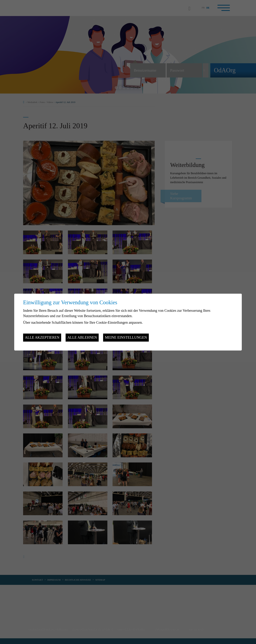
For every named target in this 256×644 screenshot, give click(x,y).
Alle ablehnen (82, 338)
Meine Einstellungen (126, 338)
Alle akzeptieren (42, 338)
